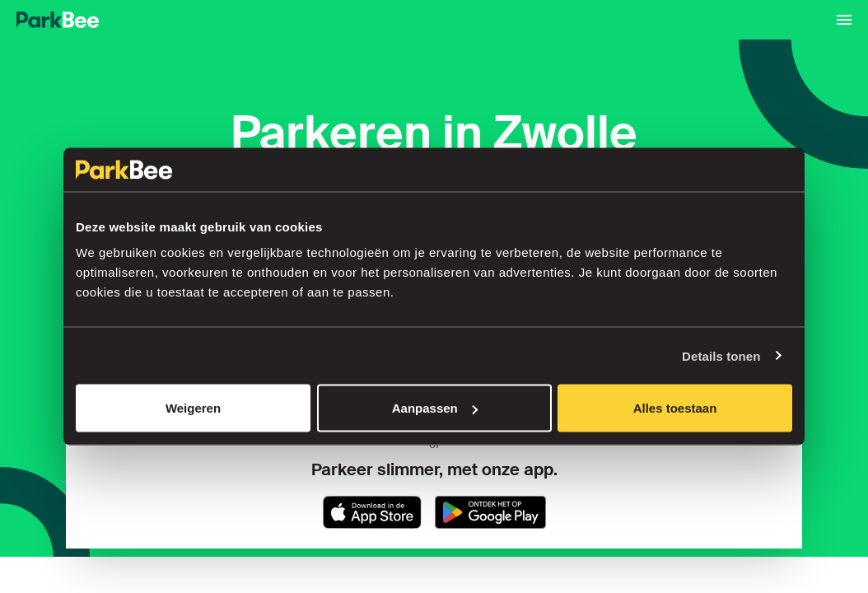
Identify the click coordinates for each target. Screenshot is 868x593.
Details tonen (721, 355)
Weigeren (193, 408)
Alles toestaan (675, 408)
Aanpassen (435, 408)
